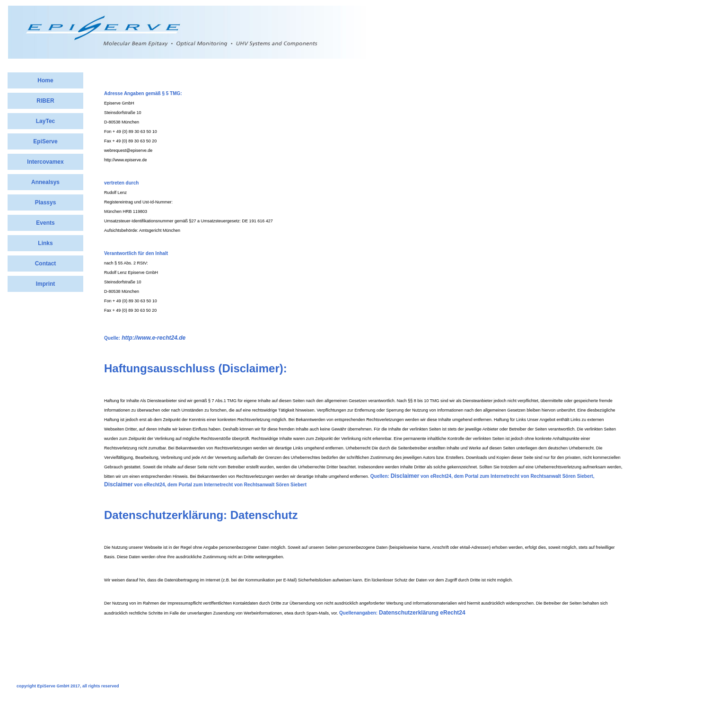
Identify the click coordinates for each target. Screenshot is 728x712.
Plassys (46, 202)
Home (45, 80)
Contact (46, 264)
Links (45, 243)
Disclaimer (405, 476)
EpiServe (45, 141)
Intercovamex (45, 162)
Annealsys (45, 182)
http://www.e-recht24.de (153, 338)
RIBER (45, 101)
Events (45, 223)
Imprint (46, 284)
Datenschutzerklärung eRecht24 (422, 613)
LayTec (45, 121)
